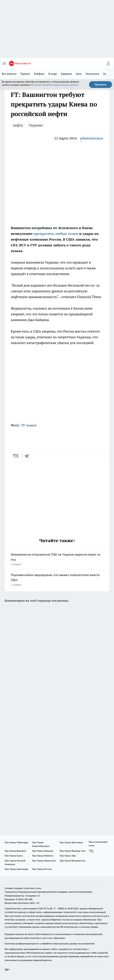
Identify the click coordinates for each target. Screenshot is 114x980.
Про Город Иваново (43, 851)
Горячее (25, 74)
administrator (92, 138)
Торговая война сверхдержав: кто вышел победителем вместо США (57, 580)
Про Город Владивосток (72, 861)
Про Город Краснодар (16, 869)
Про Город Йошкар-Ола (72, 851)
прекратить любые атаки (55, 234)
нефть (18, 125)
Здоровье (66, 74)
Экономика (92, 74)
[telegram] (28, 456)
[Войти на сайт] (108, 63)
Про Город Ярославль (71, 842)
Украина (36, 125)
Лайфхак (39, 74)
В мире (53, 74)
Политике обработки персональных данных (55, 85)
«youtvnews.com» (32, 888)
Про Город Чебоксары (16, 842)
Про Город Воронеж (15, 851)
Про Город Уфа (68, 856)
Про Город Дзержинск (44, 861)
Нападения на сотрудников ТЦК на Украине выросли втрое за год (57, 560)
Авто (79, 74)
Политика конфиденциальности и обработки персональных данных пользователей (50, 944)
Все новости (9, 74)
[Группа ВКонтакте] (91, 851)
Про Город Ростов (42, 869)
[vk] (16, 456)
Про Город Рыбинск (43, 856)
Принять (101, 84)
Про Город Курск (14, 856)
